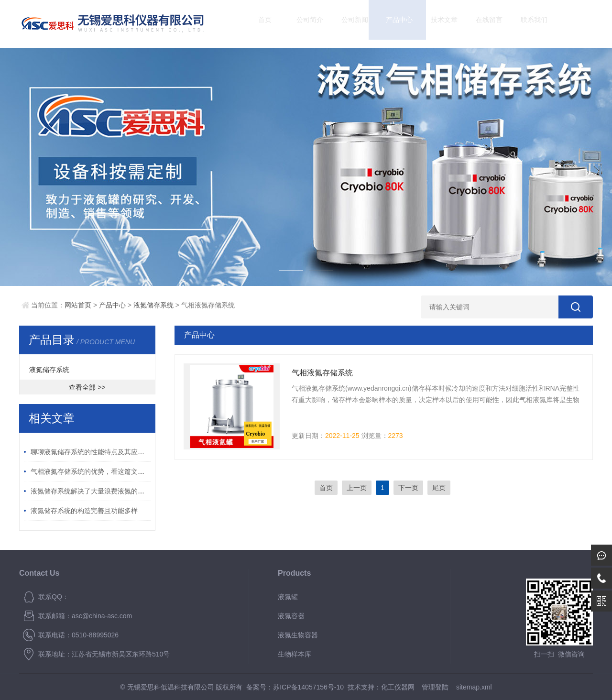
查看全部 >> (87, 387)
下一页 (408, 488)
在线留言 (481, 24)
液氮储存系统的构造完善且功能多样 (84, 511)
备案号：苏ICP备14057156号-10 (295, 687)
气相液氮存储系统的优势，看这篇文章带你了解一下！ (111, 471)
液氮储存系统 (153, 305)
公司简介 (302, 24)
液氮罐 (288, 597)
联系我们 (525, 24)
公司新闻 (346, 24)
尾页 (439, 488)
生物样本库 (295, 654)
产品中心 (391, 24)
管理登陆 (435, 687)
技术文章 (436, 24)
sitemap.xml (474, 687)
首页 (257, 24)
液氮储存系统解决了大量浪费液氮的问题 (91, 491)
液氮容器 (291, 616)
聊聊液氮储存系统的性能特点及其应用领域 (94, 452)
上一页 (357, 488)
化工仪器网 (398, 687)
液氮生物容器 (298, 635)
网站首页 (78, 305)
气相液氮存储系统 (322, 373)
